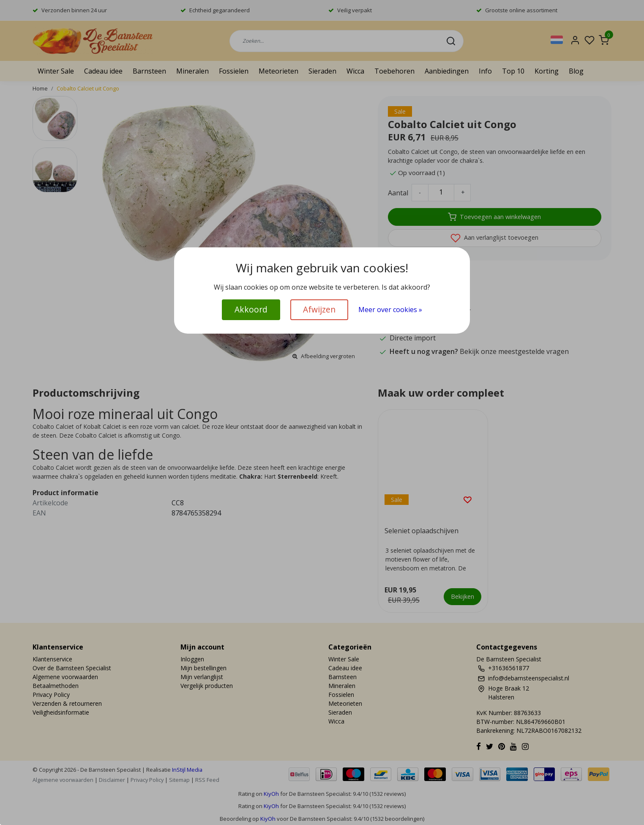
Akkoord (251, 309)
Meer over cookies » (390, 310)
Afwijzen (319, 309)
